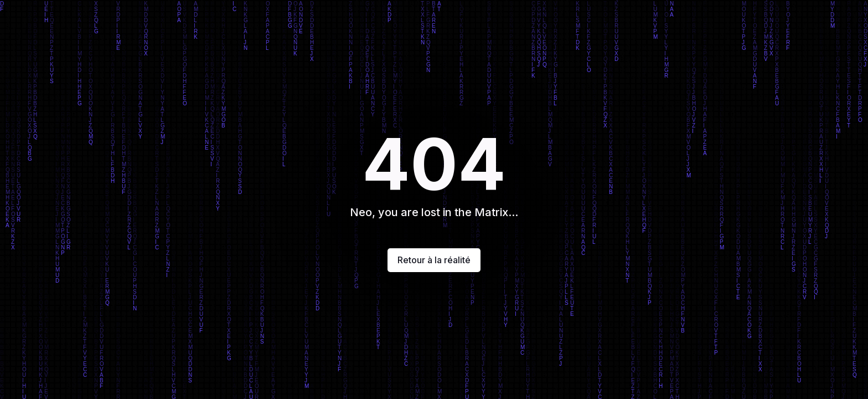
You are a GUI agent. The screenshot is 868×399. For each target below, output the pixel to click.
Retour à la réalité (434, 260)
